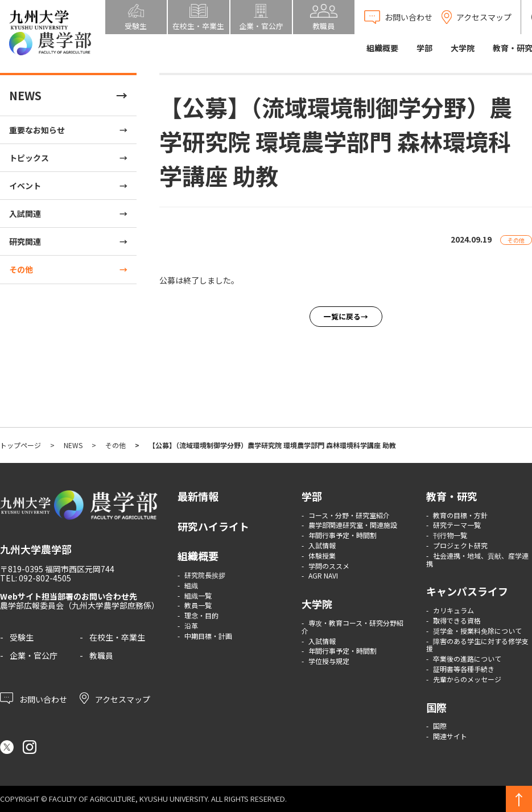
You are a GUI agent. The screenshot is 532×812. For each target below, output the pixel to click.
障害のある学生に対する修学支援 (477, 645)
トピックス (29, 158)
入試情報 (322, 545)
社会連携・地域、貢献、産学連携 (477, 559)
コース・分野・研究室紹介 (349, 515)
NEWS (25, 95)
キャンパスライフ (467, 591)
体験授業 (322, 555)
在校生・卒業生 (117, 637)
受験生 (22, 637)
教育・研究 (452, 496)
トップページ (20, 445)
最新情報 (198, 496)
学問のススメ (329, 566)
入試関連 (25, 214)
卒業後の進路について (467, 659)
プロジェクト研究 (460, 545)
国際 (436, 707)
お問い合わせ (34, 698)
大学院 (463, 48)
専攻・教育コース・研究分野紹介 (352, 627)
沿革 (191, 626)
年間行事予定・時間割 (343, 535)
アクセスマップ (115, 698)
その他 (21, 269)
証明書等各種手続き (464, 669)
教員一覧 (198, 605)
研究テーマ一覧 (457, 525)
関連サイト (450, 736)
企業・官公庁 (34, 655)
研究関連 (25, 241)
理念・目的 (201, 615)
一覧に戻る (342, 316)
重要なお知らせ (37, 130)
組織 (191, 585)
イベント (25, 186)
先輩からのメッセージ (467, 679)
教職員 (101, 655)
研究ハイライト (213, 526)
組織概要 (382, 48)
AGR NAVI (323, 575)
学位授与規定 (329, 661)
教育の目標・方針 (460, 515)
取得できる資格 (457, 620)
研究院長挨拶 (205, 575)
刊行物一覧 (450, 535)
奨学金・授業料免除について (477, 631)
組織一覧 (198, 595)
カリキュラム (453, 610)
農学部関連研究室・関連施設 (353, 525)
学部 (424, 48)
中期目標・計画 (208, 636)
